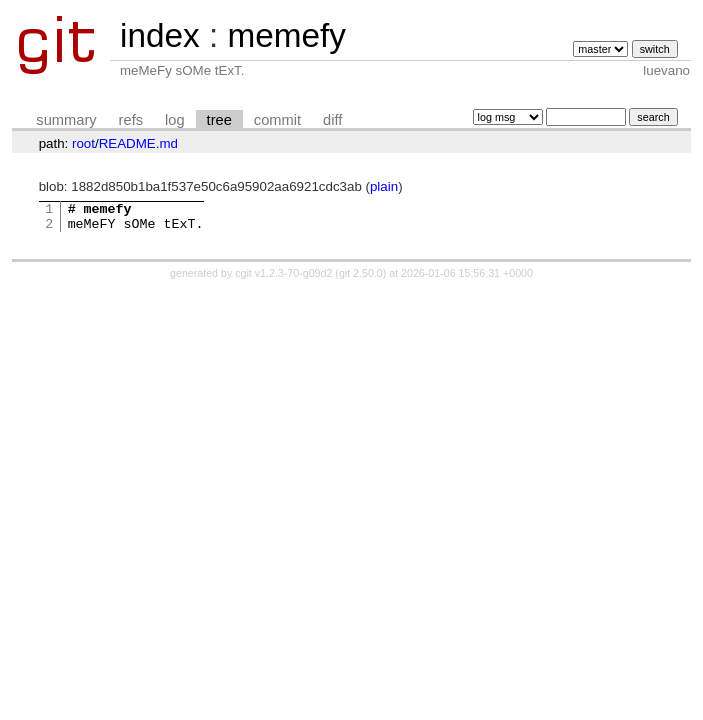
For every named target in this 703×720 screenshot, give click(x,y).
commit (277, 120)
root (83, 143)
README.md (138, 143)
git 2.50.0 (361, 279)
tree (219, 120)
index (160, 35)
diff (332, 120)
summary (66, 120)
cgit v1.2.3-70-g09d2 (283, 279)
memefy (286, 35)
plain (384, 186)
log (175, 120)
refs (131, 120)
